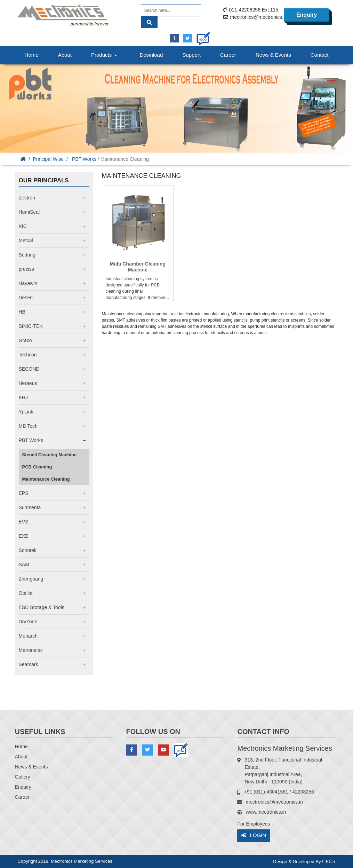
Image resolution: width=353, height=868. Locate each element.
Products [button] (105, 55)
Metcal (26, 240)
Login (254, 835)
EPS (24, 493)
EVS (24, 522)
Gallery (23, 777)
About (65, 55)
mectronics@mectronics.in (258, 17)
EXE (24, 536)
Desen (26, 298)
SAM (24, 565)
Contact (320, 55)
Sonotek (28, 550)
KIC (23, 226)
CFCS (329, 862)
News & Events (273, 55)
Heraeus (28, 383)
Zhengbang (31, 579)
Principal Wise (48, 159)
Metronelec (31, 650)
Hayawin (28, 283)
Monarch (28, 636)
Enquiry (307, 15)
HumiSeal (29, 212)
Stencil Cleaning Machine (50, 455)
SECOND (29, 369)
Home (32, 55)
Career (228, 55)
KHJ (23, 397)
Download (151, 55)
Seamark (29, 664)
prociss (26, 269)
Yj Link (26, 412)
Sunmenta (30, 507)
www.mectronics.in (266, 812)
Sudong (27, 255)
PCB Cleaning (37, 467)
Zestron (27, 198)
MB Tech (28, 426)
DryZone (28, 622)
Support (191, 55)
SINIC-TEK (31, 326)
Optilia (26, 593)
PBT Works (84, 159)
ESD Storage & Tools (42, 607)
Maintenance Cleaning (46, 479)
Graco (25, 340)
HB (22, 312)
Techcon (28, 355)
